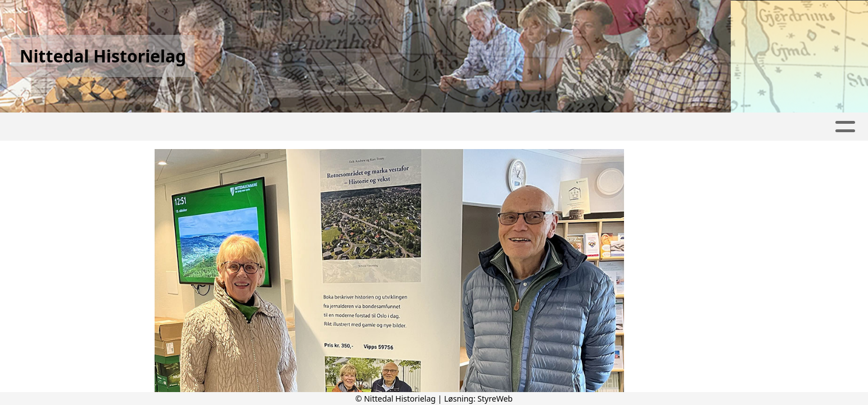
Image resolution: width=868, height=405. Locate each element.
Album (194, 127)
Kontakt (500, 127)
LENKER (763, 127)
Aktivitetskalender (273, 127)
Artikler (142, 127)
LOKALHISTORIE (584, 127)
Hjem (93, 127)
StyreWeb (495, 399)
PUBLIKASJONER (682, 127)
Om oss (433, 127)
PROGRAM (364, 127)
